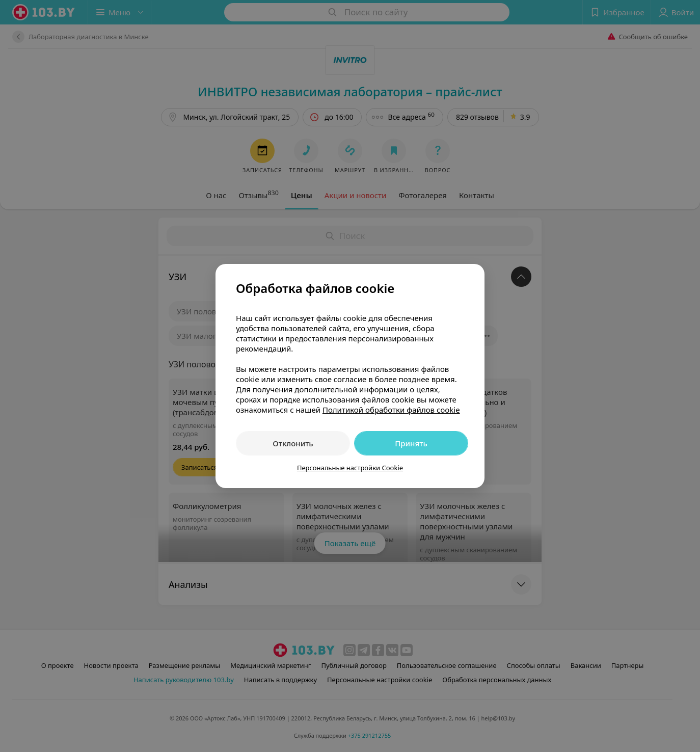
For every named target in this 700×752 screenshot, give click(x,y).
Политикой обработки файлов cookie (391, 410)
